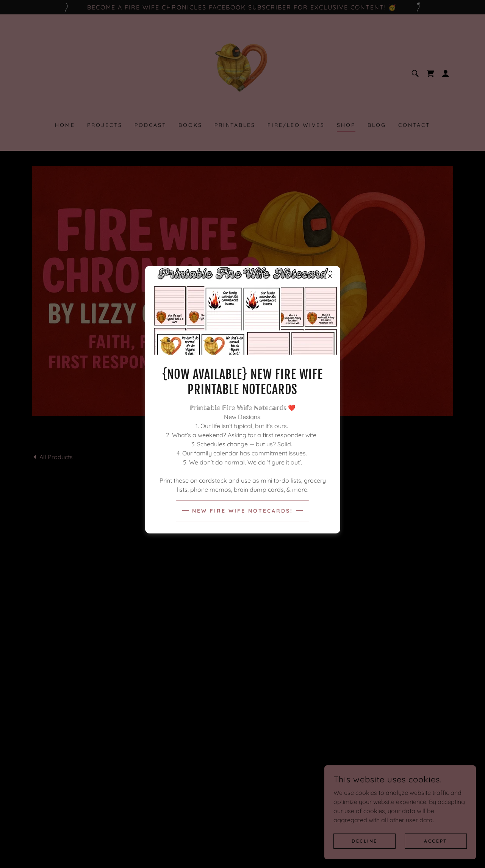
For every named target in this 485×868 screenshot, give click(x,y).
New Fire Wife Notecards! (242, 511)
